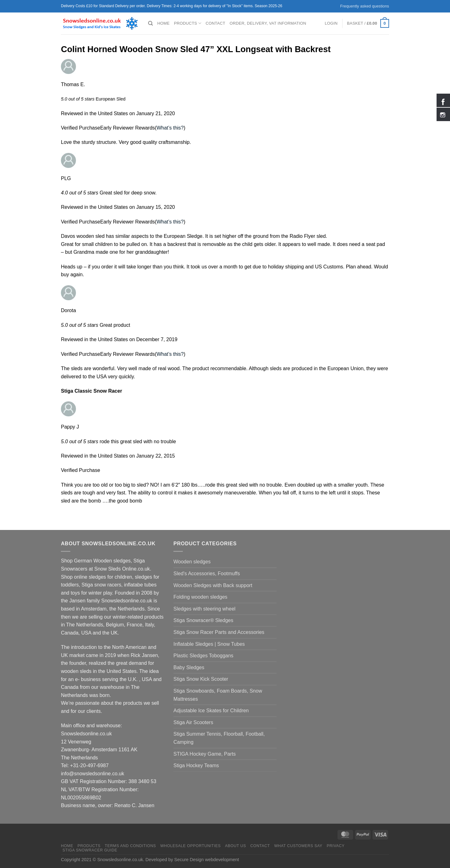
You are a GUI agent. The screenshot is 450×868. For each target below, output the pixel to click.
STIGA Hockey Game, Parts (205, 754)
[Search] (150, 23)
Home (163, 23)
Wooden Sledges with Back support (213, 585)
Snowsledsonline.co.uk (120, 860)
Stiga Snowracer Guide (90, 850)
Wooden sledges (192, 562)
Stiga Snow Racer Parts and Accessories (219, 632)
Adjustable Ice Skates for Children (211, 711)
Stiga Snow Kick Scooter (201, 679)
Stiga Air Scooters (193, 722)
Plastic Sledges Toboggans (203, 656)
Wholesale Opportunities (190, 846)
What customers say (298, 846)
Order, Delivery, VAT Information (268, 23)
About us (235, 846)
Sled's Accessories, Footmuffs (207, 574)
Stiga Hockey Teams (196, 765)
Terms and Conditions (130, 846)
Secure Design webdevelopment (207, 860)
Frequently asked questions (365, 6)
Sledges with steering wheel (204, 609)
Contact (215, 23)
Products (188, 23)
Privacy (335, 846)
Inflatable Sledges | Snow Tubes (209, 644)
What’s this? (170, 128)
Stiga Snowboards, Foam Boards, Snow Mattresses (218, 695)
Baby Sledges (189, 667)
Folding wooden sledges (200, 597)
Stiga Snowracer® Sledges (203, 620)
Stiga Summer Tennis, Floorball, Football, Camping (219, 738)
